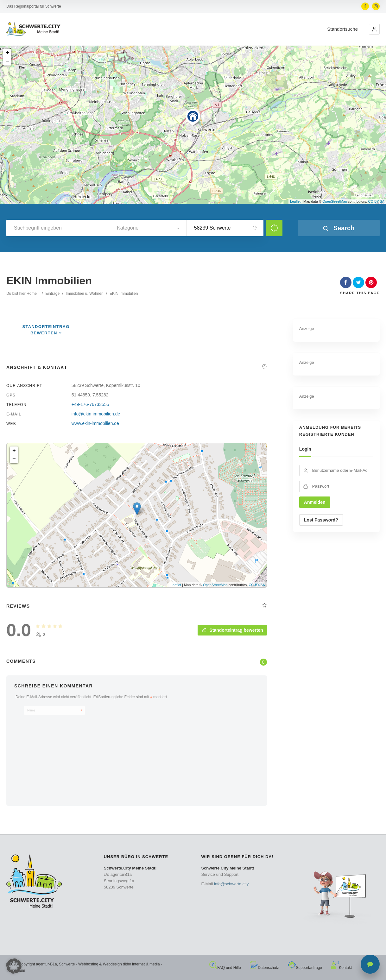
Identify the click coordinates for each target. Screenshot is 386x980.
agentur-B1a (47, 964)
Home (32, 294)
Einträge (52, 294)
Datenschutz (264, 968)
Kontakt (341, 968)
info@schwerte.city (231, 884)
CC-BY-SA (376, 201)
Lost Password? (321, 520)
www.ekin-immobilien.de (95, 423)
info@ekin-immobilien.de (96, 414)
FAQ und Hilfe (225, 968)
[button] (374, 29)
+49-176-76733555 (90, 404)
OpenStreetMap (335, 201)
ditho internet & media (141, 964)
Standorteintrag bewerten (232, 630)
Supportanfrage (305, 968)
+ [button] (7, 53)
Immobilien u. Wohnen (84, 294)
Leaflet (295, 201)
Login (305, 449)
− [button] (7, 61)
